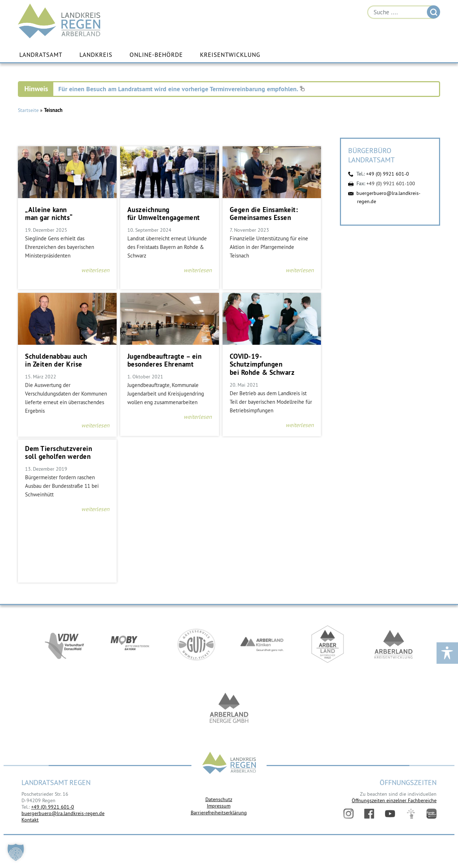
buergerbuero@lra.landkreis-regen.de (63, 813)
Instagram (349, 814)
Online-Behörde (156, 55)
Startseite (28, 110)
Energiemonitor (432, 814)
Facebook (369, 814)
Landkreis (96, 55)
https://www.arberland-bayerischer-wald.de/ (328, 644)
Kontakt (30, 820)
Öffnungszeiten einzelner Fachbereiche (394, 800)
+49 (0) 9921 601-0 (388, 174)
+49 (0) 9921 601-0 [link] (53, 807)
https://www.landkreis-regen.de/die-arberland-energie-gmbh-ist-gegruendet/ (229, 709)
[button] (16, 852)
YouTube (390, 814)
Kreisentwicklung (230, 55)
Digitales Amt (411, 814)
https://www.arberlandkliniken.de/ (262, 644)
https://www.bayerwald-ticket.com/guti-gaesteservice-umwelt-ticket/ (196, 644)
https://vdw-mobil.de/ (64, 644)
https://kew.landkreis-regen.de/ (394, 644)
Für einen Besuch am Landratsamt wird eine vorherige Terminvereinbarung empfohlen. (182, 89)
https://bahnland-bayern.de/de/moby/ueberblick (130, 644)
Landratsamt (41, 55)
